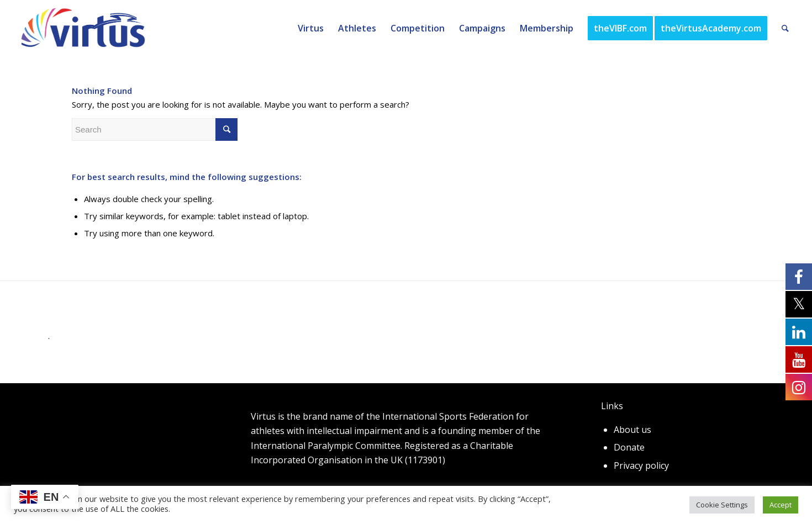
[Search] (785, 28)
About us (632, 430)
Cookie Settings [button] (722, 505)
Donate (629, 447)
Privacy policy (641, 465)
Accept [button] (781, 505)
